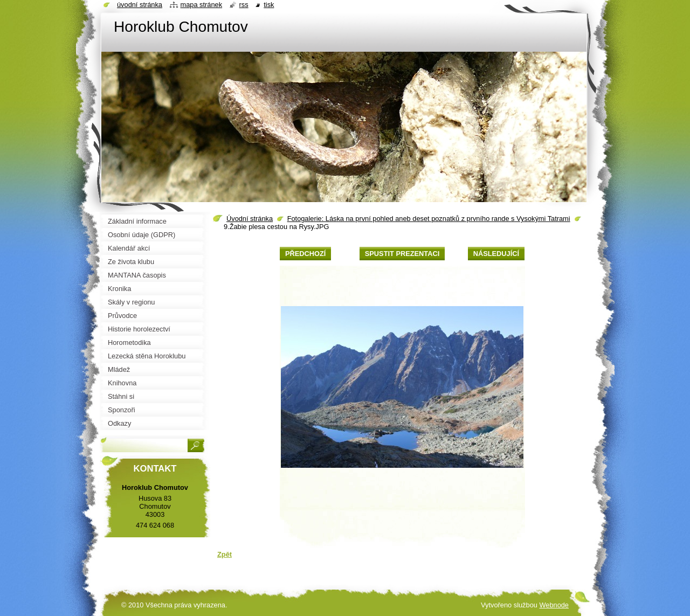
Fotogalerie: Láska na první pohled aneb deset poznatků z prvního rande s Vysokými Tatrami (429, 219)
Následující (496, 254)
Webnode (554, 605)
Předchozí (305, 254)
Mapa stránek (202, 5)
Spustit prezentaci (402, 254)
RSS (244, 5)
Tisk (269, 5)
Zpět (225, 554)
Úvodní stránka (250, 219)
